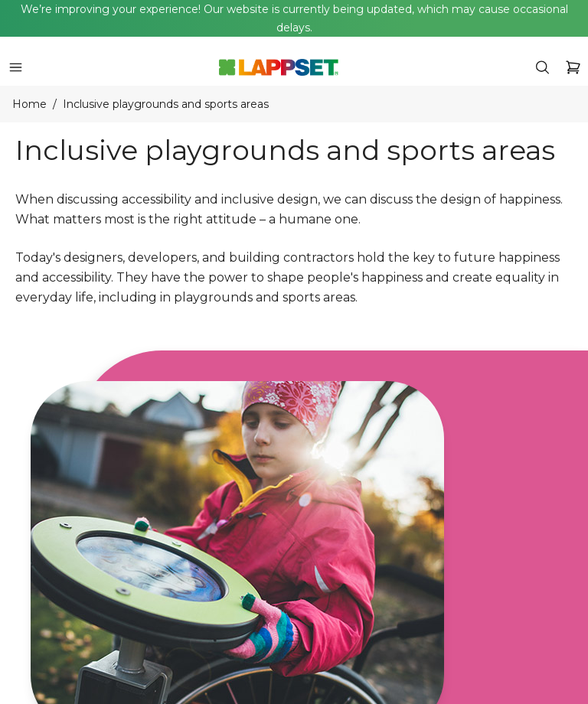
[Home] (279, 67)
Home (29, 104)
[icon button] (15, 67)
